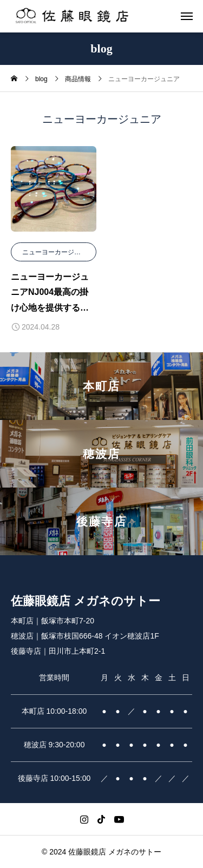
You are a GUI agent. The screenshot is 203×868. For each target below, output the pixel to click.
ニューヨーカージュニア (58, 252)
